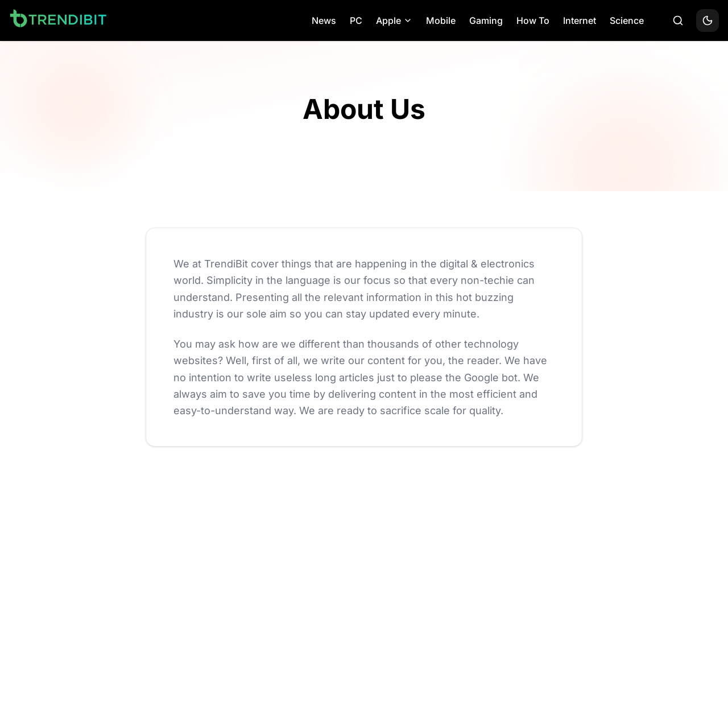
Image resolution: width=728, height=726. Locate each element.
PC (356, 20)
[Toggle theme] (708, 20)
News (324, 20)
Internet (580, 20)
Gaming (486, 20)
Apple (394, 20)
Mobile (441, 20)
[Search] (678, 20)
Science (627, 20)
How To (533, 20)
